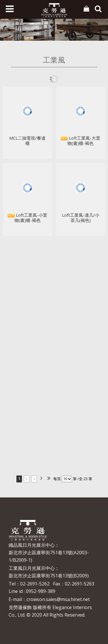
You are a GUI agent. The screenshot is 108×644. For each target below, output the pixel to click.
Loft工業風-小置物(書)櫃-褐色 (28, 218)
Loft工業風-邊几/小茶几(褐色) (81, 218)
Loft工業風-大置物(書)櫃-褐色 (80, 142)
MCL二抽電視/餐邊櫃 (27, 142)
